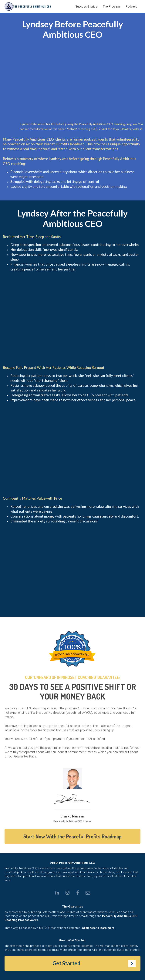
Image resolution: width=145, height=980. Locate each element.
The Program (111, 7)
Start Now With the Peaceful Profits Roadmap (72, 836)
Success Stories (86, 7)
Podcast (131, 7)
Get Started (94, 964)
